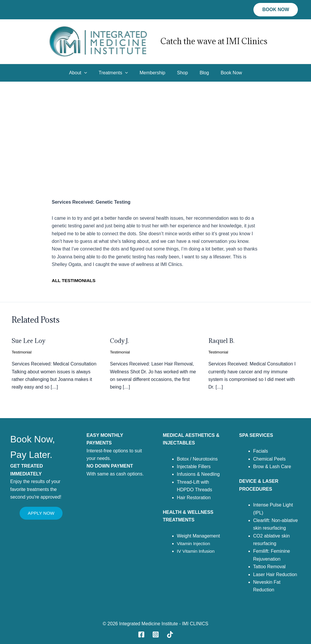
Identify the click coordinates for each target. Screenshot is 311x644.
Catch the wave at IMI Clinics (214, 41)
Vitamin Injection (194, 543)
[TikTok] (170, 634)
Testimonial (22, 352)
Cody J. (120, 341)
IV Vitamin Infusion (196, 551)
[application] (90, 73)
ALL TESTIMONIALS (74, 280)
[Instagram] (156, 634)
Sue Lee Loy (29, 341)
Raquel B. (222, 341)
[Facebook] (141, 634)
